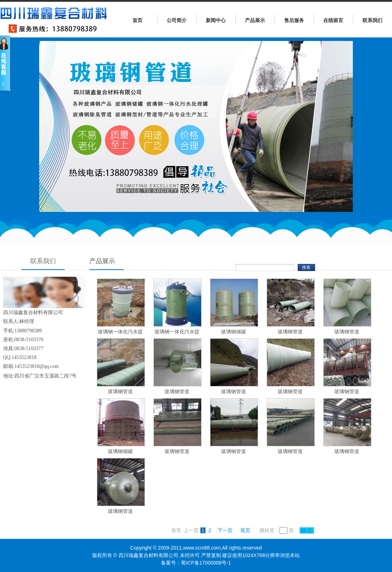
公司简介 (177, 20)
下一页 (225, 530)
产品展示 (255, 20)
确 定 (307, 530)
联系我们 (372, 20)
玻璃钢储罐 (234, 332)
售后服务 (294, 20)
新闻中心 (216, 20)
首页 (137, 20)
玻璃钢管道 (290, 332)
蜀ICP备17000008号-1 (206, 563)
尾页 (245, 530)
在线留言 (333, 20)
